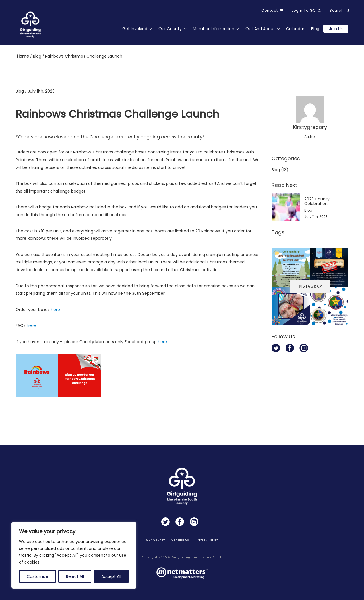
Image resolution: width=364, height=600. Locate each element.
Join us (336, 29)
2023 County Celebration (317, 201)
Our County (170, 29)
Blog (315, 29)
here (55, 310)
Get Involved (135, 29)
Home (24, 56)
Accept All (111, 576)
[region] (74, 555)
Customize (38, 576)
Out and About (260, 29)
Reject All (75, 576)
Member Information (214, 29)
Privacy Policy (207, 540)
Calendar (295, 29)
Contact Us (180, 540)
